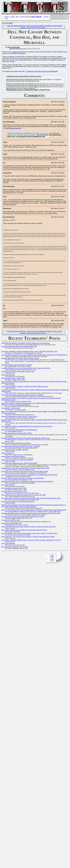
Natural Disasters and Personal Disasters (13, 457)
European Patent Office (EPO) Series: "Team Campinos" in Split (20, 359)
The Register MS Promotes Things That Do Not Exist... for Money (21, 447)
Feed (7, 18)
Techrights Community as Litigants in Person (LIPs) (17, 434)
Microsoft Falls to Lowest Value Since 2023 (14, 492)
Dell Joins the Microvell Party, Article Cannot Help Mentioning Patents (29, 27)
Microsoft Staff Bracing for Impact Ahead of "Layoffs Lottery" (20, 417)
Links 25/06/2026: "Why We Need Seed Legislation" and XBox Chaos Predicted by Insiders (28, 537)
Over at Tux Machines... (8, 375)
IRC (17, 17)
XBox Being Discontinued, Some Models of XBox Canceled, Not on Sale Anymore (26, 343)
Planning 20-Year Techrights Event (12, 524)
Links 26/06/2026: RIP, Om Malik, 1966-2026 (15, 450)
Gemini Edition (25, 17)
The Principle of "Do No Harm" (11, 409)
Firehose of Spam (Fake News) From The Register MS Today (19, 347)
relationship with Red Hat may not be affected (42, 72)
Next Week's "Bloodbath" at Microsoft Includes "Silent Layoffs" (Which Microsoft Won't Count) (29, 352)
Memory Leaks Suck (7, 453)
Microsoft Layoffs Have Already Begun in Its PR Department (19, 430)
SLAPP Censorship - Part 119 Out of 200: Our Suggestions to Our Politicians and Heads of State (29, 475)
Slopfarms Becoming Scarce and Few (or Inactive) (16, 443)
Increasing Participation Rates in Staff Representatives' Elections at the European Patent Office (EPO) (31, 514)
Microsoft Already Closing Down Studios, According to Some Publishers (23, 479)
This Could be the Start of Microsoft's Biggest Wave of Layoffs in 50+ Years (24, 495)
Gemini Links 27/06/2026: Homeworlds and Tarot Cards (18, 372)
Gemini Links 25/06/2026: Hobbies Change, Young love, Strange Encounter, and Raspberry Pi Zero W (31, 540)
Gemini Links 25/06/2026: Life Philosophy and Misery (17, 460)
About (12, 17)
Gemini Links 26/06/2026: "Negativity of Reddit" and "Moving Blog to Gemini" (25, 387)
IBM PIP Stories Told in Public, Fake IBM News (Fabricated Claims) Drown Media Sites (27, 482)
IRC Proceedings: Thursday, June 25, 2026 (14, 489)
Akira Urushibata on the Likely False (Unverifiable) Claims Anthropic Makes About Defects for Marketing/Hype (34, 355)
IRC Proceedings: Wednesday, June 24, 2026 (14, 547)
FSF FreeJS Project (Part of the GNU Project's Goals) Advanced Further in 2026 (25, 472)
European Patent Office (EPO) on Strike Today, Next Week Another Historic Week (25, 469)
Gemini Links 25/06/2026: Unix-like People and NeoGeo (18, 502)
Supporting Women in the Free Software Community (17, 365)
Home (7, 17)
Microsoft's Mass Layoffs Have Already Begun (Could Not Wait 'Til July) (23, 517)
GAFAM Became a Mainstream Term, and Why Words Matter (19, 464)
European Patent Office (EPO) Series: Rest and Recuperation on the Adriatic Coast (25, 438)
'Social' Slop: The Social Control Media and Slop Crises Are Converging (22, 395)
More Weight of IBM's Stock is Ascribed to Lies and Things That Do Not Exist (24, 530)
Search (46, 17)
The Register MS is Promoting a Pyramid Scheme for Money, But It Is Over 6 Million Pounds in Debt (31, 499)
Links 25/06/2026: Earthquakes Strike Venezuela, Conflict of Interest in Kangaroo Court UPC (29, 527)
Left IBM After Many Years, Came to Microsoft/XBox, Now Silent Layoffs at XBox (26, 369)
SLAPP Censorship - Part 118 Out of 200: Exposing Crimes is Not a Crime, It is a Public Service (29, 534)
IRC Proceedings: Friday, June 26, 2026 (13, 379)
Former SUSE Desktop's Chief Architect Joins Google (41, 27)
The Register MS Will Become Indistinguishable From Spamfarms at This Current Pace (27, 427)
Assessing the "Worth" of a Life (11, 520)
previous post (17, 52)
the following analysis (13, 129)
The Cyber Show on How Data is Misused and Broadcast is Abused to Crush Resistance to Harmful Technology (34, 510)
